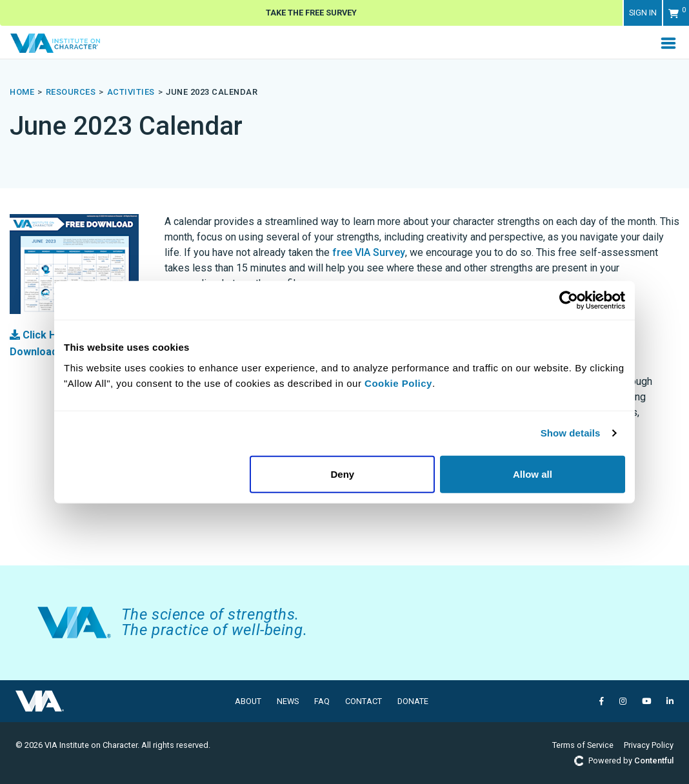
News (288, 701)
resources (71, 92)
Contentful (654, 760)
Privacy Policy (649, 745)
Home (22, 92)
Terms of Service (583, 745)
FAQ (322, 701)
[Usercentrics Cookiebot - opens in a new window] (569, 300)
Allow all (533, 474)
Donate (413, 701)
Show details (571, 433)
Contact (364, 701)
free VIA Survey (369, 252)
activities (131, 92)
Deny (343, 474)
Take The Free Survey (311, 13)
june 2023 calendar (212, 92)
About (248, 701)
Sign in (643, 13)
